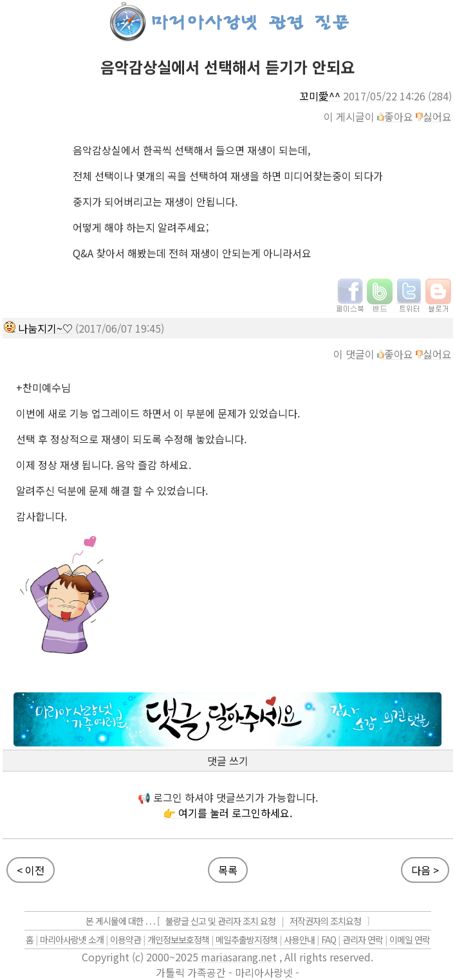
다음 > (425, 870)
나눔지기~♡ (45, 328)
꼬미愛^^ (320, 96)
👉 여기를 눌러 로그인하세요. (227, 813)
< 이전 (31, 870)
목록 (228, 870)
